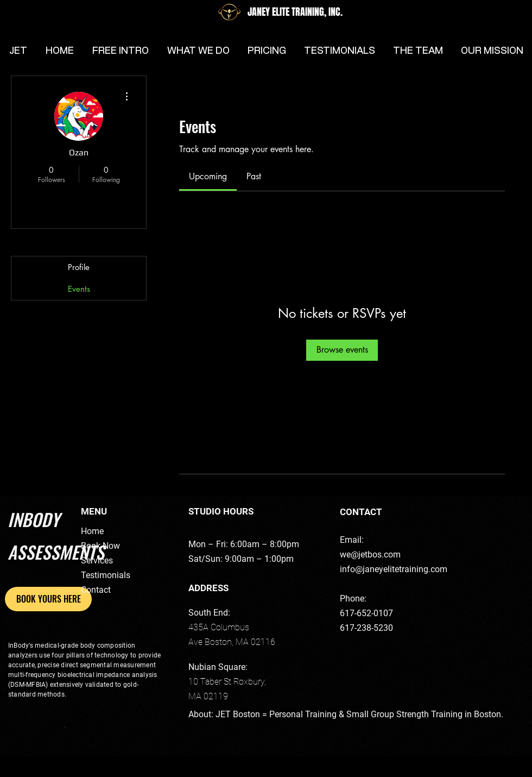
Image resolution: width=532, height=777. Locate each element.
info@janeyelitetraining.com (394, 569)
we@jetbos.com (370, 554)
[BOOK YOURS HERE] (48, 599)
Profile (79, 267)
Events (79, 289)
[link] (208, 176)
